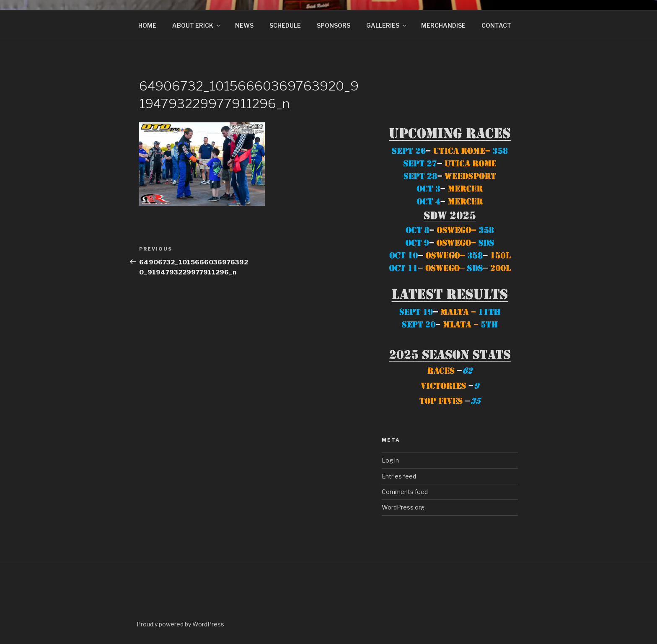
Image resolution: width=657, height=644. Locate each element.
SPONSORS (334, 25)
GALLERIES (387, 25)
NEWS (244, 25)
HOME (147, 25)
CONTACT (496, 25)
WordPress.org (403, 507)
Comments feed (405, 492)
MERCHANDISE (443, 25)
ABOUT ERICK (197, 25)
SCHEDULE (285, 25)
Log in (390, 460)
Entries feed (399, 476)
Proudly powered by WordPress (180, 624)
